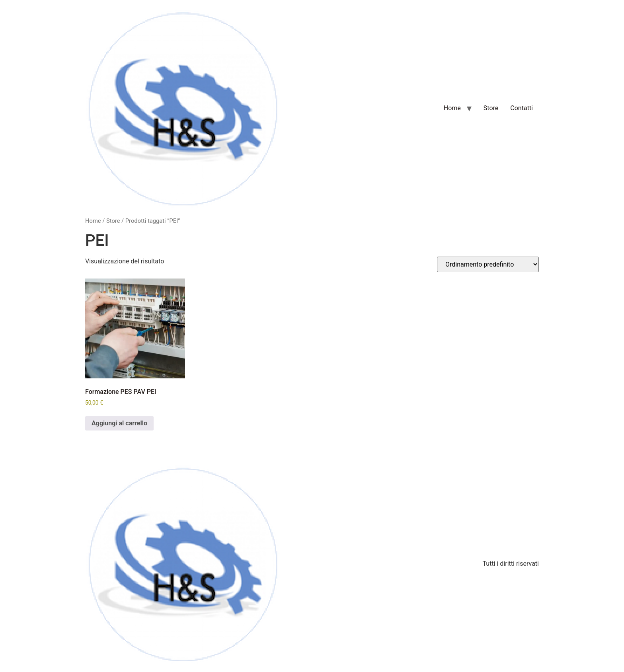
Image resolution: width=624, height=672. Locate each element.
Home (452, 108)
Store (491, 108)
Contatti (522, 108)
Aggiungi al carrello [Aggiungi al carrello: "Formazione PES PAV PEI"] (119, 423)
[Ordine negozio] (488, 264)
